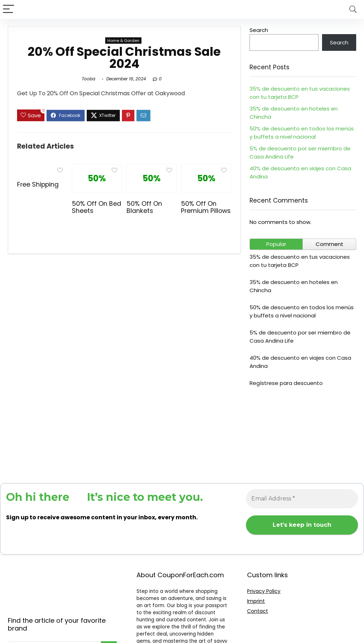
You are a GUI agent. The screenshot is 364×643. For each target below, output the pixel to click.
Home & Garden (123, 41)
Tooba (89, 79)
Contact (258, 611)
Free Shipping (38, 184)
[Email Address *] (302, 499)
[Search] (353, 9)
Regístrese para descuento (286, 383)
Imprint (256, 601)
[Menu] (9, 9)
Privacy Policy (264, 591)
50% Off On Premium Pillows (206, 207)
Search (259, 30)
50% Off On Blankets (144, 207)
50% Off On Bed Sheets (97, 207)
